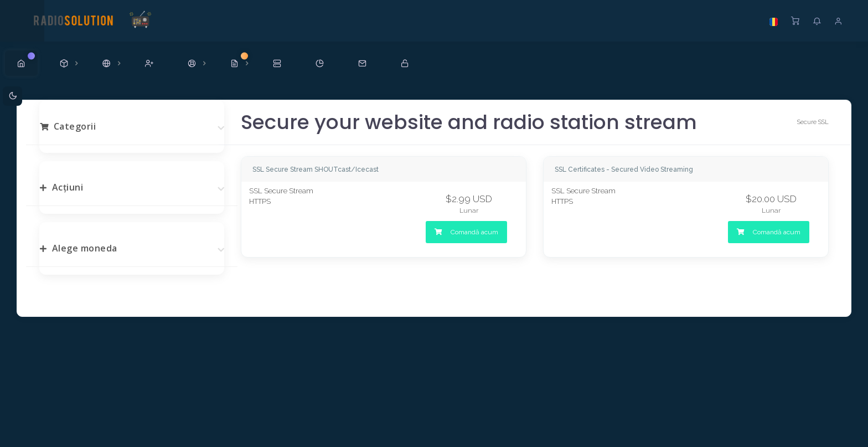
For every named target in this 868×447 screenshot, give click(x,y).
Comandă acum (466, 232)
